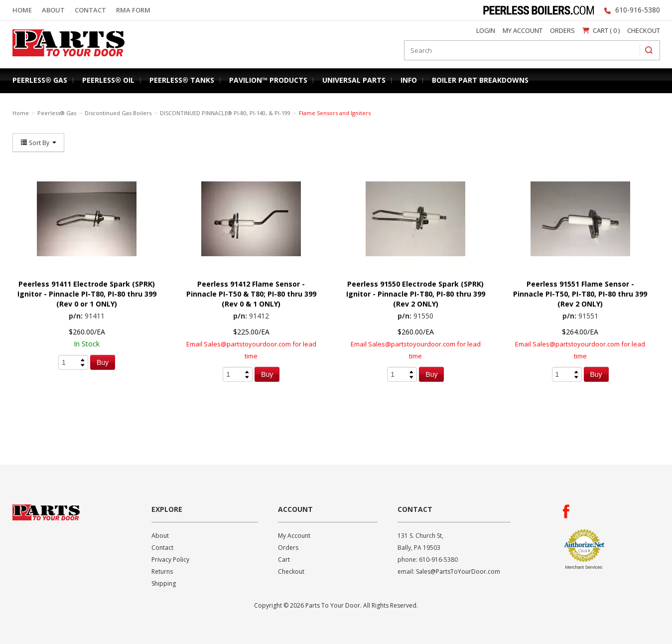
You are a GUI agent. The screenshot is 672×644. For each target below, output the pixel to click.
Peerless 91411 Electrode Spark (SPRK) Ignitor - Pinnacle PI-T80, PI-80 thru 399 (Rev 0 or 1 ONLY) (87, 294)
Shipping (164, 583)
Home (22, 10)
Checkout (644, 30)
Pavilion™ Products (268, 80)
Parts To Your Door (65, 58)
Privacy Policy (170, 560)
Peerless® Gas (40, 80)
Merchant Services (584, 567)
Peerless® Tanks (182, 80)
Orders (562, 30)
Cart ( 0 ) (601, 30)
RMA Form (133, 10)
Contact (90, 10)
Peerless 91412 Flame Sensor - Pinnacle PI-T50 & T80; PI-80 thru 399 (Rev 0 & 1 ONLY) (251, 294)
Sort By (38, 143)
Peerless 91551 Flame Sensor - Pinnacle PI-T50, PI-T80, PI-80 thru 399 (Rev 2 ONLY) (580, 294)
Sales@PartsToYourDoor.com (458, 571)
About (53, 10)
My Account (523, 30)
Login (486, 30)
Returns (162, 571)
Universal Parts (354, 80)
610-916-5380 (638, 10)
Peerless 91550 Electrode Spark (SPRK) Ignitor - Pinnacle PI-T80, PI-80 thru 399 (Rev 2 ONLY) (416, 294)
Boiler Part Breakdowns (480, 80)
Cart (284, 560)
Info (409, 80)
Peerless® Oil (108, 80)
